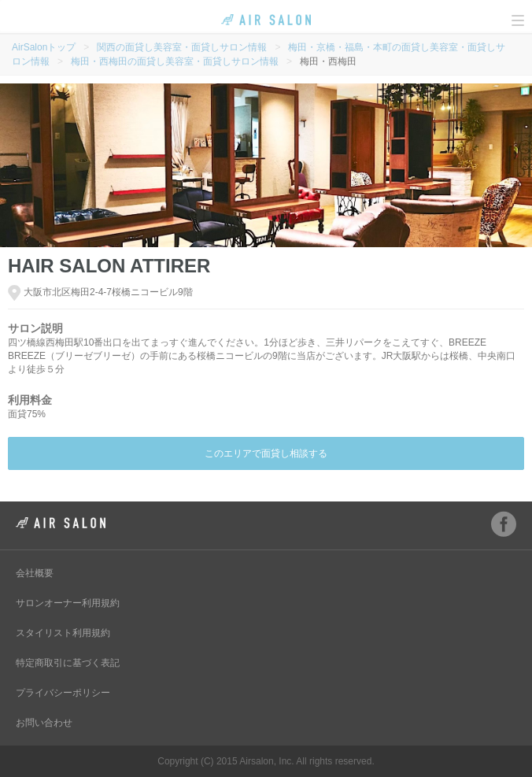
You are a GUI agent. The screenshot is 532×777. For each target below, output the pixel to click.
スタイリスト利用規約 (63, 633)
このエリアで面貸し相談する (266, 453)
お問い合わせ (44, 723)
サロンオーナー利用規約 (68, 603)
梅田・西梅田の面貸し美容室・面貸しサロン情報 (175, 61)
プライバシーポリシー (63, 693)
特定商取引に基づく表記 (68, 663)
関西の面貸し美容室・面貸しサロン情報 (182, 47)
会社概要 (35, 573)
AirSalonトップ (44, 47)
